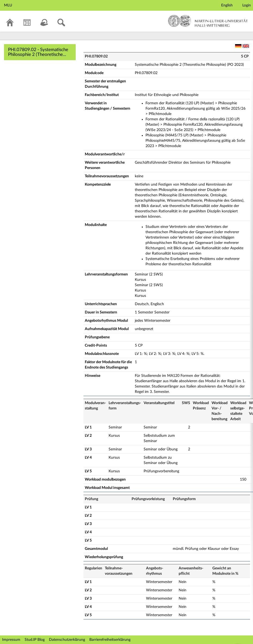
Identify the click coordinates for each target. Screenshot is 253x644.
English (227, 5)
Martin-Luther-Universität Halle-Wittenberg (208, 21)
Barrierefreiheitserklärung (110, 640)
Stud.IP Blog (35, 640)
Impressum (11, 640)
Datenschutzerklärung (67, 640)
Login (247, 5)
